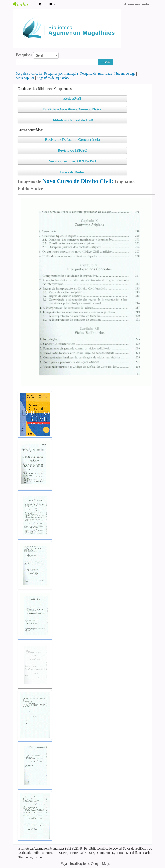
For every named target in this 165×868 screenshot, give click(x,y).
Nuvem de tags (125, 74)
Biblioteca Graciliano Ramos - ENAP (72, 109)
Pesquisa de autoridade (96, 74)
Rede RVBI (72, 98)
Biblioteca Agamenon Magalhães (24, 4)
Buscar (105, 62)
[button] (40, 4)
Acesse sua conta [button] (136, 4)
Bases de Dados (72, 172)
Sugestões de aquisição (53, 78)
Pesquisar (24, 55)
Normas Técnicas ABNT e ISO (72, 161)
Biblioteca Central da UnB (72, 120)
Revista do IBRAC (72, 150)
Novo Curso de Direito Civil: (78, 181)
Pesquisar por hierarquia (61, 74)
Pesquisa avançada (29, 74)
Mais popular (25, 78)
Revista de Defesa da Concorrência (72, 140)
